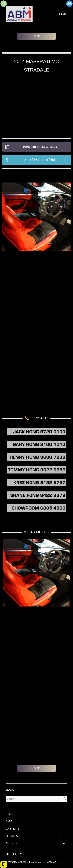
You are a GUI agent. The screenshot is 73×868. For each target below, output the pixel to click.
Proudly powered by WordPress (45, 862)
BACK (37, 36)
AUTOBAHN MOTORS (16, 862)
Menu (62, 14)
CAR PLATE (12, 829)
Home (9, 814)
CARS (9, 821)
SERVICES (12, 836)
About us (11, 843)
